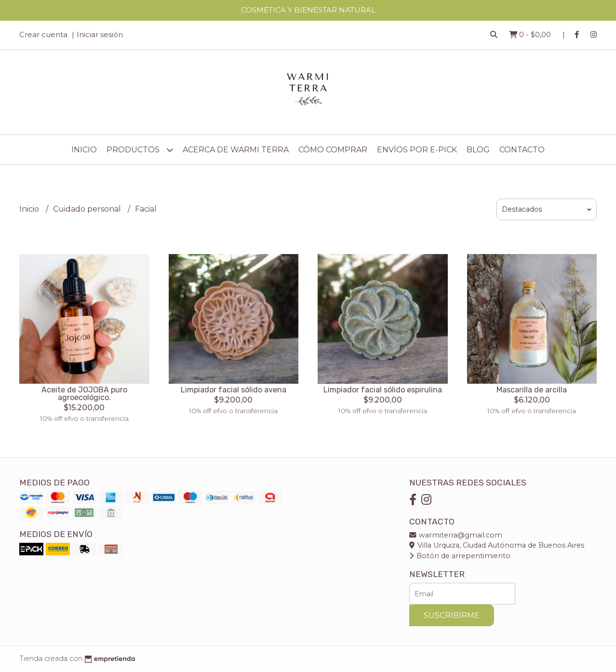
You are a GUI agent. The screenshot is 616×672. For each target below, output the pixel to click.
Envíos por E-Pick (417, 150)
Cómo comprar (333, 150)
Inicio (84, 150)
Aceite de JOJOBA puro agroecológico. (84, 394)
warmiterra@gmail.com (456, 535)
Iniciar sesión (100, 34)
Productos (140, 150)
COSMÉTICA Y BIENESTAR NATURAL (308, 10)
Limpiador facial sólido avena (234, 390)
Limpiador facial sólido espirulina (383, 390)
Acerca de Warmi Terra (236, 150)
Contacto (522, 150)
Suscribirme (452, 615)
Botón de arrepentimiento (460, 556)
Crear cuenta (43, 34)
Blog (478, 150)
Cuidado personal (88, 209)
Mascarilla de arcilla (532, 390)
